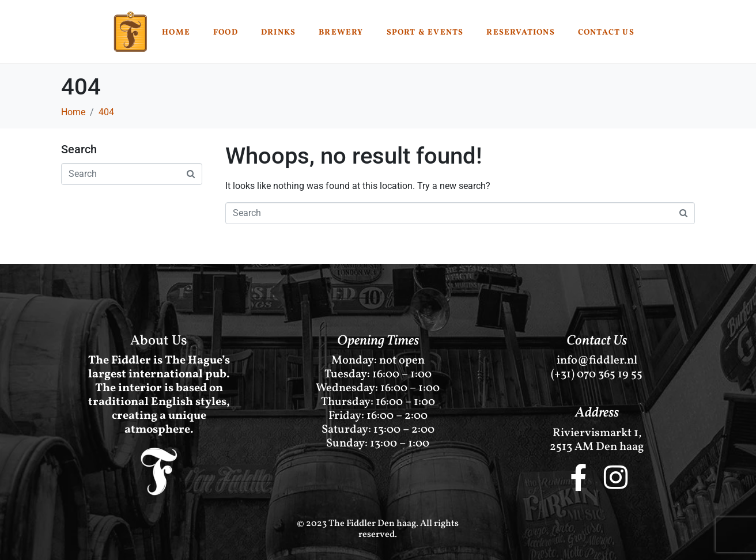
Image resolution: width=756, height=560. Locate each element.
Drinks (278, 33)
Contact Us (606, 33)
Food (226, 33)
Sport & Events (425, 33)
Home (176, 33)
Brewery (341, 33)
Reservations (520, 33)
